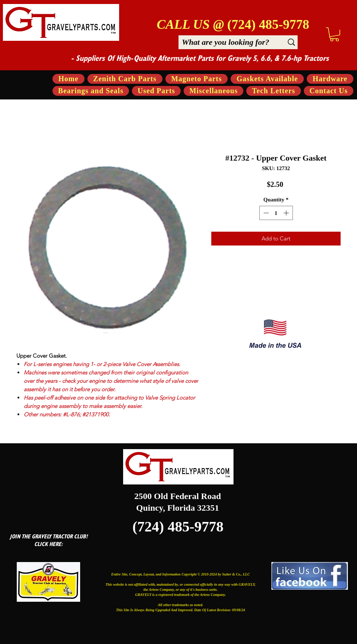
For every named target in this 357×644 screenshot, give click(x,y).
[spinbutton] (276, 213)
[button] (334, 34)
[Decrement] (265, 213)
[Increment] (287, 213)
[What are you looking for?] (225, 42)
